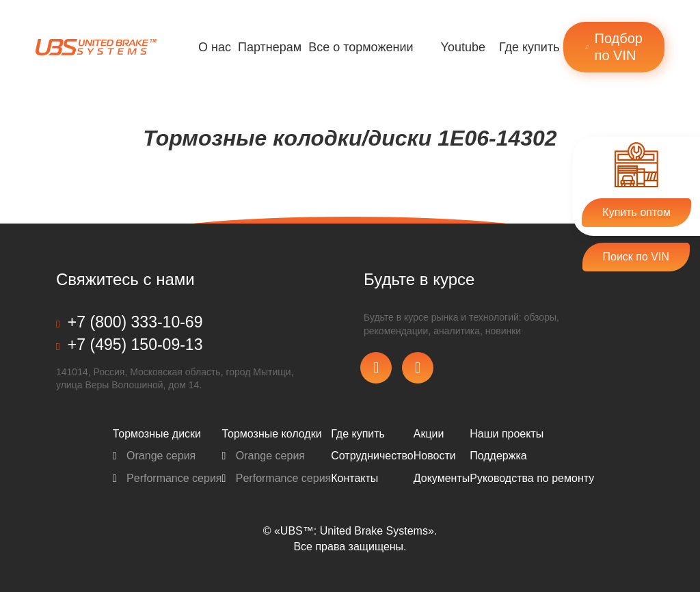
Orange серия (154, 456)
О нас (215, 47)
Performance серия (167, 478)
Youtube (463, 47)
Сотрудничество (372, 456)
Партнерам (270, 47)
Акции (429, 434)
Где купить (529, 47)
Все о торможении (361, 47)
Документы (442, 478)
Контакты (354, 478)
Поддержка (498, 456)
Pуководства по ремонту (532, 478)
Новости (435, 456)
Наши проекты (507, 434)
